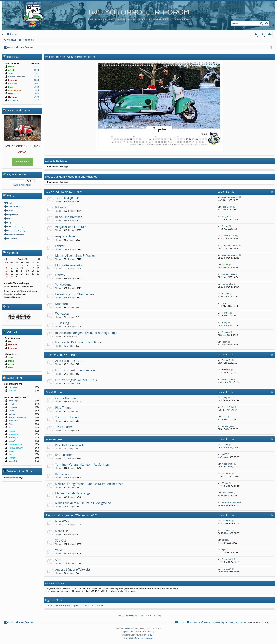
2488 (37, 77)
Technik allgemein (67, 198)
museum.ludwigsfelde (231, 502)
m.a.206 (225, 294)
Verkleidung (63, 284)
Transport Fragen (67, 417)
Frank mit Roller (229, 236)
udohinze (13, 407)
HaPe (11, 411)
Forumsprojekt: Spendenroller (76, 370)
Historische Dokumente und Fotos (78, 342)
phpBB (129, 628)
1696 (37, 90)
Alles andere (54, 439)
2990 (37, 70)
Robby (225, 322)
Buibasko (226, 332)
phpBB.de (151, 635)
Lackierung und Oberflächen (74, 294)
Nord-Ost (61, 531)
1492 (37, 100)
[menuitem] (256, 34)
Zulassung (62, 323)
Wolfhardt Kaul (228, 274)
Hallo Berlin (13, 94)
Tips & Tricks (64, 427)
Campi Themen (66, 398)
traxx (11, 87)
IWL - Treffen (64, 455)
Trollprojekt (14, 438)
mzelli (224, 540)
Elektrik (60, 275)
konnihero (14, 434)
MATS (224, 417)
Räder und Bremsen (69, 217)
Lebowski (13, 80)
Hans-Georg (227, 207)
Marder (12, 451)
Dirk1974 (226, 313)
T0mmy (225, 445)
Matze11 (13, 441)
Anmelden (12, 40)
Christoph (13, 83)
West (59, 550)
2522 (37, 73)
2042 (37, 83)
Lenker (60, 246)
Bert (10, 341)
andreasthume (15, 90)
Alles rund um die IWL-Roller (64, 192)
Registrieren (28, 40)
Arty (132, 632)
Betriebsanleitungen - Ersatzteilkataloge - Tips (86, 333)
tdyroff (12, 404)
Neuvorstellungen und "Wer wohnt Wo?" (72, 515)
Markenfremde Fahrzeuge (73, 493)
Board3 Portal (131, 616)
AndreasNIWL (228, 407)
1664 (37, 93)
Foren (13, 34)
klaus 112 (13, 461)
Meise (11, 67)
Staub (11, 424)
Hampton (226, 370)
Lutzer (224, 303)
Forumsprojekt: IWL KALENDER (76, 380)
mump (12, 431)
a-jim (224, 550)
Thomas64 (226, 360)
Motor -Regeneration (69, 265)
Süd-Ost (61, 540)
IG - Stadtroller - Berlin (70, 445)
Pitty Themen (64, 408)
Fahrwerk (62, 207)
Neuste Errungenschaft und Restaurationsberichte (89, 484)
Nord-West (62, 521)
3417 (37, 67)
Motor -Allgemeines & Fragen (75, 256)
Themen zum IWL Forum (62, 355)
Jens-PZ (13, 428)
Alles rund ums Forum (70, 361)
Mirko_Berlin (227, 379)
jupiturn (12, 414)
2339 (37, 80)
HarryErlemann (16, 448)
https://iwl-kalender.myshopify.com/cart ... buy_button (75, 605)
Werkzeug (62, 314)
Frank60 (13, 458)
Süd (58, 560)
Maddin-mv (13, 100)
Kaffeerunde (64, 474)
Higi (11, 454)
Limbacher (13, 387)
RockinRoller (227, 284)
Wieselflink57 (228, 464)
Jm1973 (12, 391)
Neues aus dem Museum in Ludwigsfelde (83, 503)
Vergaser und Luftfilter (70, 227)
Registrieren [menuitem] (270, 35)
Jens (11, 73)
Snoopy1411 (227, 559)
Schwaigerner (15, 444)
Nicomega (13, 401)
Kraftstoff (62, 304)
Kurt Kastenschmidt (17, 417)
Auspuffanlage (65, 236)
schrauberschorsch (230, 197)
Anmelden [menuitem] (264, 35)
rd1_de (225, 216)
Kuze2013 (13, 421)
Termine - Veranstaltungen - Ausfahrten (82, 464)
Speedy (225, 226)
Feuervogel (227, 426)
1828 (37, 87)
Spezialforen (54, 392)
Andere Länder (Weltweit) (72, 569)
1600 (37, 97)
